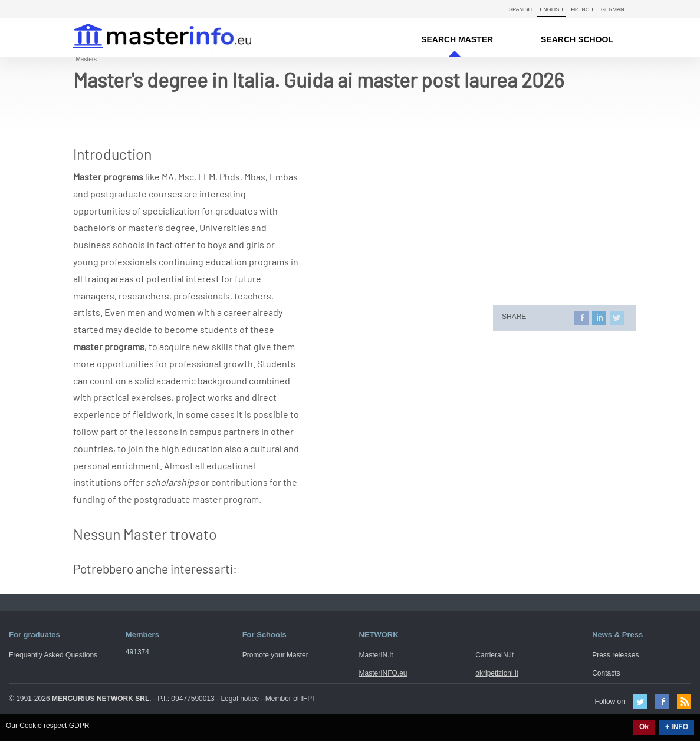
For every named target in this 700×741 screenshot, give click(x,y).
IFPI (308, 699)
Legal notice (240, 699)
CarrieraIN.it (494, 655)
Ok (644, 727)
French (582, 9)
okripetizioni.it (497, 673)
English (551, 9)
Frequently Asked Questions (53, 655)
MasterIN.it (148, 37)
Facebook (662, 702)
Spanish (520, 9)
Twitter (640, 702)
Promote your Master (275, 655)
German (613, 9)
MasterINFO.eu (383, 673)
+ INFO (677, 727)
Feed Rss (684, 702)
